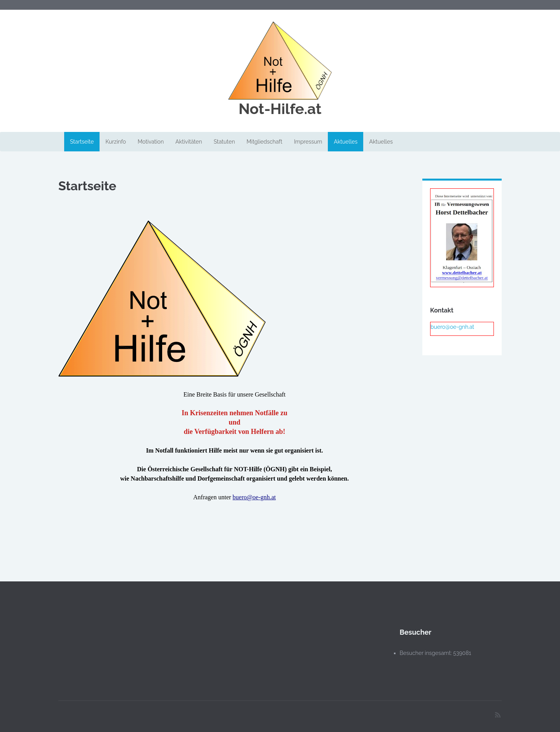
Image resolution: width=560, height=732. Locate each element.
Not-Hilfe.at (280, 109)
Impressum (308, 142)
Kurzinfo (116, 142)
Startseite (82, 142)
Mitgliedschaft (264, 142)
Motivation (151, 142)
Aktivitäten (189, 142)
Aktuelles (346, 142)
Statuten (224, 142)
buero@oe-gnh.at (254, 497)
